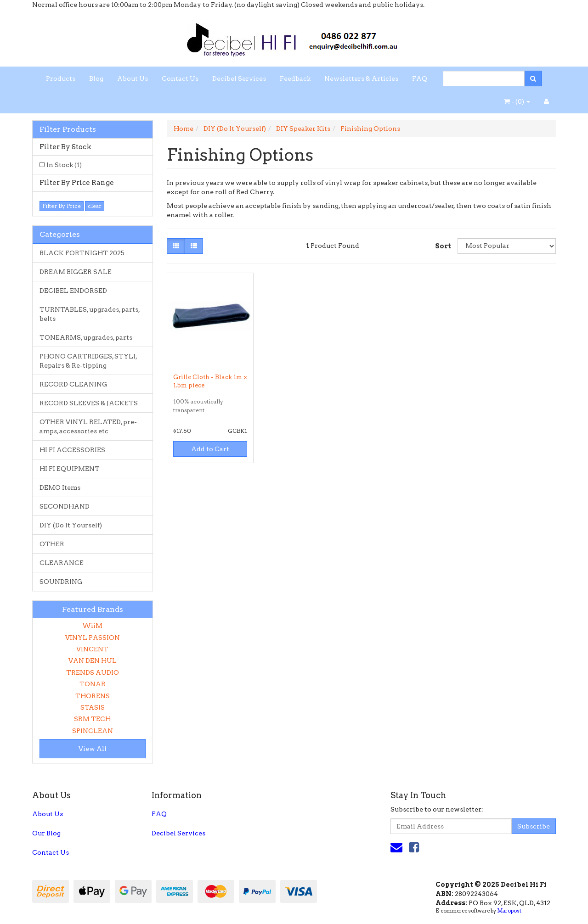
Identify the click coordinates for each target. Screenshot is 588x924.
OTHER (52, 544)
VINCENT (92, 649)
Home (184, 129)
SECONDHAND (65, 506)
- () (517, 101)
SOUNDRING (61, 582)
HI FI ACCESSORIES (72, 450)
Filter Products (68, 129)
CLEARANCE (62, 563)
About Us (133, 78)
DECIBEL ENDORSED (73, 291)
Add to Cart (210, 449)
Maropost (509, 911)
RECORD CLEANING (73, 384)
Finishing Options (370, 129)
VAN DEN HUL (93, 661)
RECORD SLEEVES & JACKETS (89, 403)
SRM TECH (92, 719)
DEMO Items (60, 487)
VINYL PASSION (93, 638)
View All (93, 749)
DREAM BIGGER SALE (76, 272)
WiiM (92, 626)
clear (95, 206)
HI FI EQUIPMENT (70, 469)
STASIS (93, 707)
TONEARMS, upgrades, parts (86, 337)
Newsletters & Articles (361, 78)
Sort (443, 246)
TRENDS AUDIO (93, 672)
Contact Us (180, 78)
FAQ (420, 78)
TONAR (93, 684)
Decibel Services (239, 78)
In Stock (64, 165)
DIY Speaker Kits (303, 129)
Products (61, 78)
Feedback (295, 78)
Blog (96, 78)
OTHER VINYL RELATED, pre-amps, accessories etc (88, 426)
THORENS (93, 696)
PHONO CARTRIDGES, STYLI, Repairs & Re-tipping (88, 361)
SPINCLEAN (93, 731)
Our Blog (46, 833)
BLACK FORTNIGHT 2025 (82, 253)
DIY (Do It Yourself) (71, 525)
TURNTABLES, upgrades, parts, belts (90, 314)
